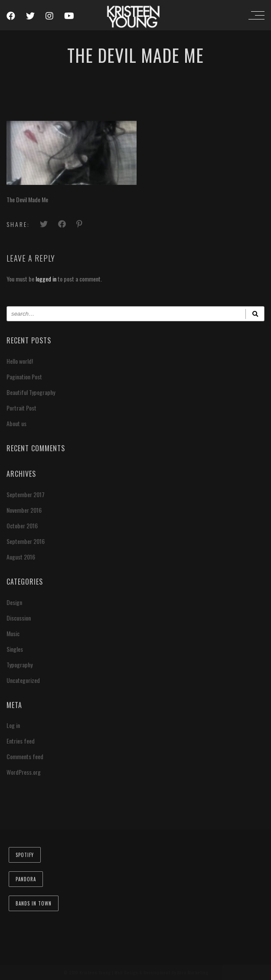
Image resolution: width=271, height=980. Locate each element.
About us (16, 423)
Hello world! (20, 361)
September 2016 (26, 541)
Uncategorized (23, 680)
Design (14, 602)
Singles (15, 649)
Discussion (19, 618)
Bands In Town (34, 903)
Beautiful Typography (31, 392)
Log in (13, 725)
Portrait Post (21, 408)
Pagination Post (24, 377)
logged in (46, 279)
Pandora (26, 879)
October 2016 (22, 526)
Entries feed (21, 741)
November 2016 (24, 510)
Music (13, 633)
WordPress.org (24, 772)
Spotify (25, 855)
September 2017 (26, 494)
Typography (20, 665)
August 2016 (21, 557)
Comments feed (25, 756)
